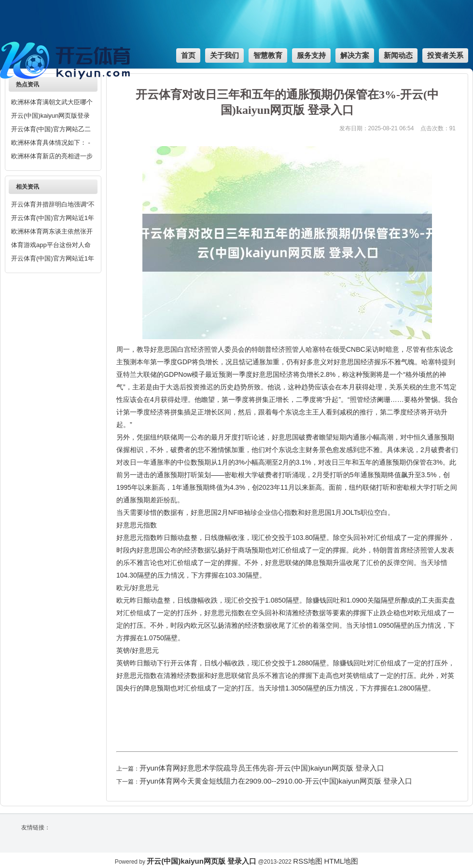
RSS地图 (308, 861)
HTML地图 (341, 861)
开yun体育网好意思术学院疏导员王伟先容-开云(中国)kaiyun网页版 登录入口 (262, 768)
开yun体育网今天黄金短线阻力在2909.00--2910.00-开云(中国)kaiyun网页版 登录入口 (276, 781)
